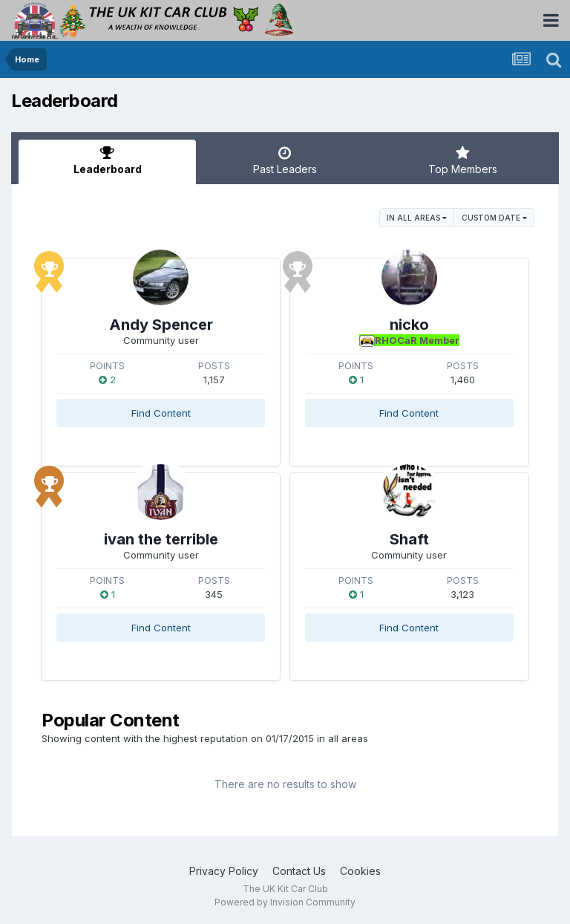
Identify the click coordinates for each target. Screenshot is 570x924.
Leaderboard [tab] (107, 160)
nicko (409, 325)
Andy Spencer (161, 325)
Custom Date (494, 218)
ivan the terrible (161, 539)
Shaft (409, 539)
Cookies (360, 871)
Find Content (161, 413)
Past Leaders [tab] (285, 160)
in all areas (417, 218)
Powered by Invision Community (285, 902)
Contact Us (299, 871)
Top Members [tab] (463, 160)
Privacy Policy (224, 871)
